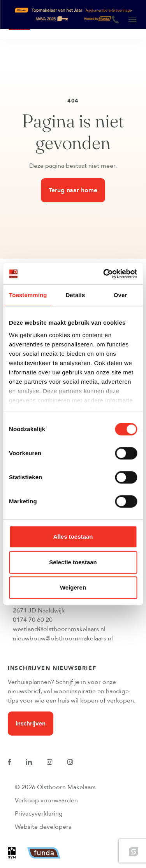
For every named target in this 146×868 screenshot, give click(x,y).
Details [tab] (75, 295)
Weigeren (73, 587)
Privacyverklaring (39, 814)
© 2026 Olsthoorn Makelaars (55, 787)
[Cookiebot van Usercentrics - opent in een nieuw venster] (104, 274)
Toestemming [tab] (28, 295)
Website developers (43, 827)
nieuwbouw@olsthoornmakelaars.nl (63, 638)
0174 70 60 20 (33, 620)
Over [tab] (120, 295)
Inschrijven (31, 724)
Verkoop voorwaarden (46, 800)
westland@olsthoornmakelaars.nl (59, 629)
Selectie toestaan (73, 562)
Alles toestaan (73, 537)
